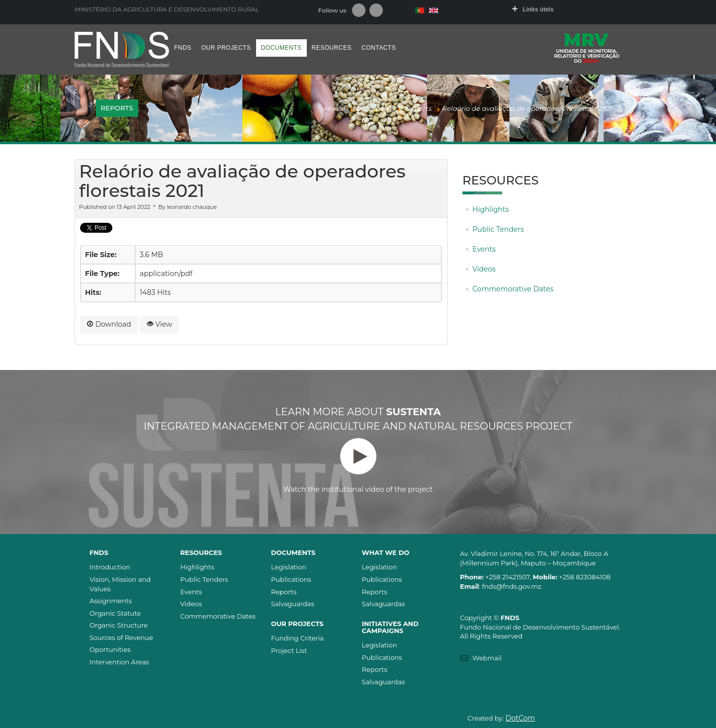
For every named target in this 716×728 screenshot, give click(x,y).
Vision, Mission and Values (120, 584)
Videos (484, 269)
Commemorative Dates (513, 289)
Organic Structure (119, 625)
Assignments (111, 601)
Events (484, 249)
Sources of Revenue (121, 637)
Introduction (110, 567)
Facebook (359, 10)
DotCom (520, 718)
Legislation (289, 567)
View (160, 324)
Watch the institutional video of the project (358, 466)
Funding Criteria (297, 638)
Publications (291, 579)
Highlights (491, 209)
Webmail (487, 658)
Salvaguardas (293, 604)
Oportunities (110, 649)
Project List (289, 650)
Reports (284, 592)
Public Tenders (498, 229)
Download (109, 324)
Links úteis (538, 9)
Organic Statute (115, 613)
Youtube (376, 10)
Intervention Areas (119, 662)
